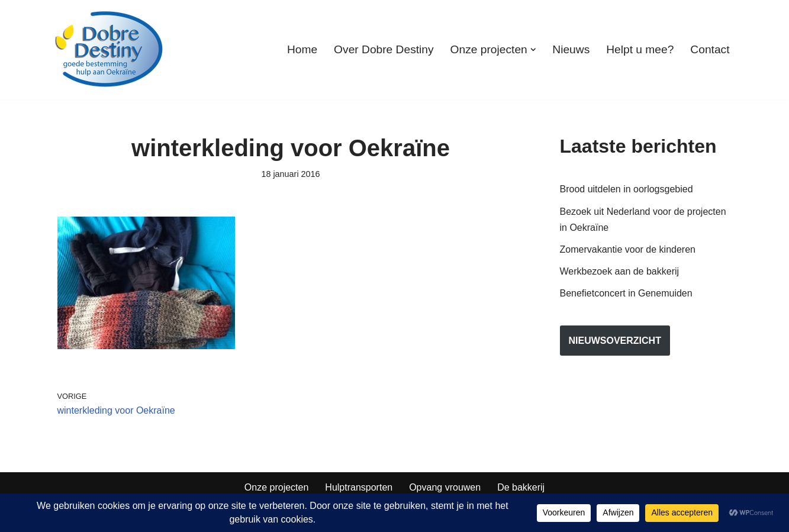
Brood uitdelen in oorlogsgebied (627, 189)
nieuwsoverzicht (615, 341)
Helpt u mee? (640, 49)
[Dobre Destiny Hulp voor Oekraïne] (110, 50)
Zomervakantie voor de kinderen (628, 249)
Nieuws (571, 49)
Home (302, 49)
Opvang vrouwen (445, 487)
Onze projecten (277, 487)
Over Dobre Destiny (384, 49)
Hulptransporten (359, 487)
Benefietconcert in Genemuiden (626, 293)
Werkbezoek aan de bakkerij (620, 271)
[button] (533, 50)
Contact (710, 49)
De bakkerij (521, 487)
